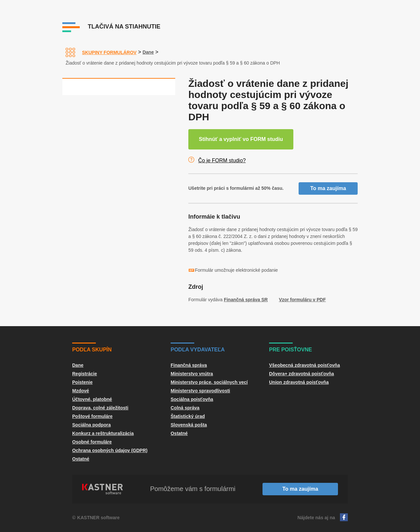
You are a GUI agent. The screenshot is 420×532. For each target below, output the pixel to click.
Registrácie (84, 374)
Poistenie (82, 382)
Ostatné (81, 459)
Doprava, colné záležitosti (100, 408)
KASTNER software (98, 518)
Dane (148, 52)
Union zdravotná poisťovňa (299, 382)
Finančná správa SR (246, 300)
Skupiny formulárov (109, 52)
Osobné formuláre (92, 442)
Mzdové (81, 391)
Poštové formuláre (92, 416)
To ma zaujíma (328, 188)
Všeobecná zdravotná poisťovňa (304, 365)
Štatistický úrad (188, 416)
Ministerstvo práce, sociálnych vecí (209, 382)
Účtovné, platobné (92, 399)
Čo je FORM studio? (222, 160)
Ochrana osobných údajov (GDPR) (110, 450)
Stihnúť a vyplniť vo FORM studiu (241, 139)
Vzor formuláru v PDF (302, 300)
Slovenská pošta (189, 425)
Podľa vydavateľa (198, 350)
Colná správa (185, 408)
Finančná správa (189, 365)
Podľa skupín (92, 350)
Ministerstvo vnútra (192, 374)
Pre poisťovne (291, 350)
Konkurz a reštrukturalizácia (103, 433)
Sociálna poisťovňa (192, 399)
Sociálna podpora (91, 425)
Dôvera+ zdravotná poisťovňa (302, 374)
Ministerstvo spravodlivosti (200, 391)
